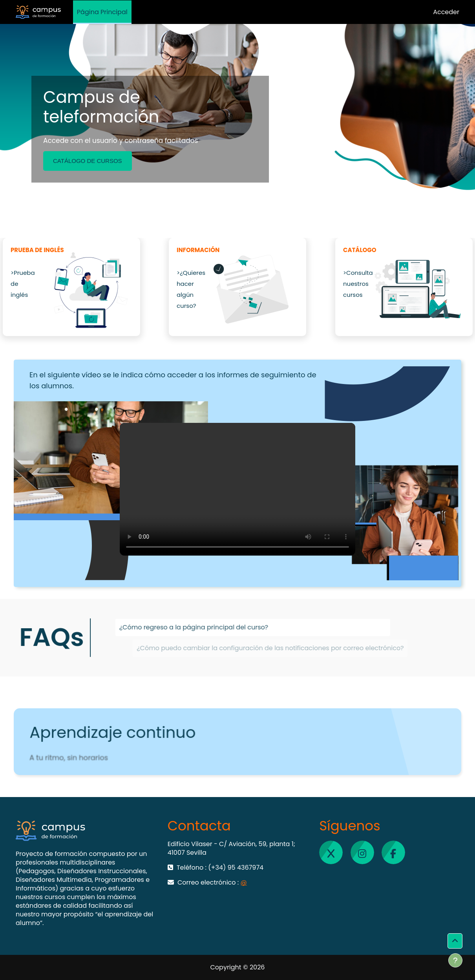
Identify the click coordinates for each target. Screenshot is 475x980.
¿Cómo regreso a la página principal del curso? (224, 630)
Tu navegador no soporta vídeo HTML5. (238, 489)
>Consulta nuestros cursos (358, 284)
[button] (455, 941)
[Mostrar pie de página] (455, 960)
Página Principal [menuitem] (102, 12)
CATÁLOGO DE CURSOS (88, 161)
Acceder (446, 12)
